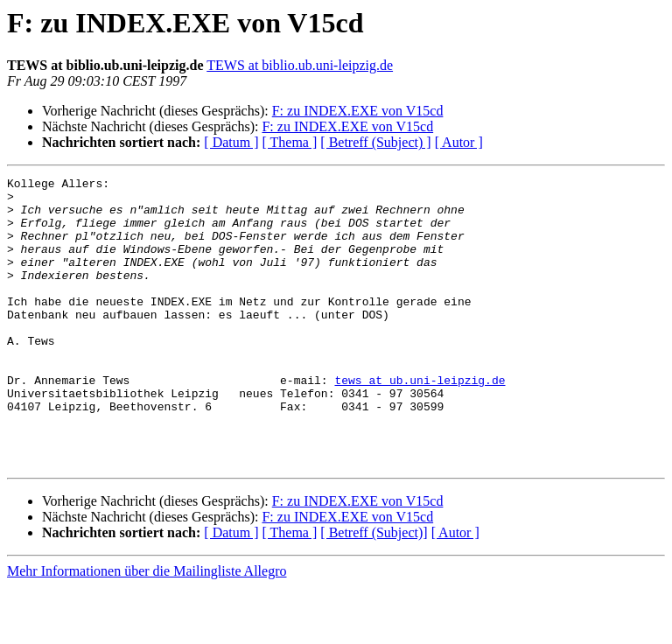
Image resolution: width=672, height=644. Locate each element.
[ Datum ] (231, 142)
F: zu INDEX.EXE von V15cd (358, 111)
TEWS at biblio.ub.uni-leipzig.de (300, 65)
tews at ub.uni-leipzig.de (420, 422)
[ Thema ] (290, 142)
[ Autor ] (459, 142)
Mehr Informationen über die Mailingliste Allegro (147, 629)
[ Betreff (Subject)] (374, 590)
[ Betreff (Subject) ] (375, 142)
